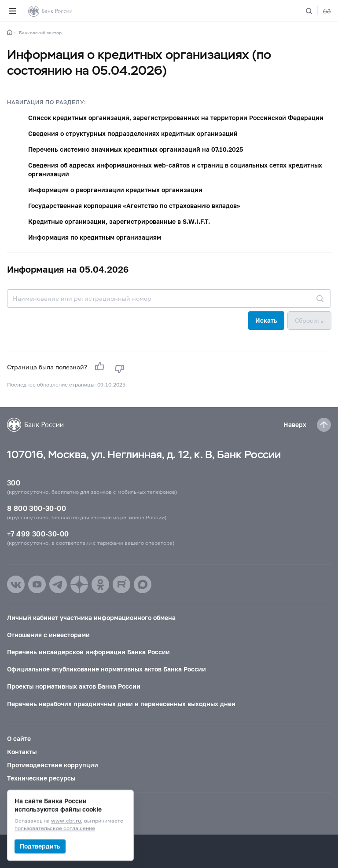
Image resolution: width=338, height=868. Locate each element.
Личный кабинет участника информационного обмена (91, 618)
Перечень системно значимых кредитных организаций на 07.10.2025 (136, 149)
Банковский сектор (40, 33)
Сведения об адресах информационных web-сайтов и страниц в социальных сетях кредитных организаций (175, 170)
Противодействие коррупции (53, 765)
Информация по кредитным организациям (95, 237)
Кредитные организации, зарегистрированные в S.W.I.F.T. (119, 221)
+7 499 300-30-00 (38, 534)
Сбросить (309, 320)
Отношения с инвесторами (48, 635)
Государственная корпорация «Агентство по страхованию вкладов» (134, 206)
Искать (266, 320)
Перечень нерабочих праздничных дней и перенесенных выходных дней (121, 704)
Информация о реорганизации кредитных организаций (115, 190)
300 (14, 483)
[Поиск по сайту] (314, 11)
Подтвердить (40, 846)
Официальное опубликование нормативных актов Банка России (107, 669)
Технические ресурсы (41, 778)
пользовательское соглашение (55, 829)
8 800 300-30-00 (37, 508)
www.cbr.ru (66, 821)
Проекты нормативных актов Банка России (74, 686)
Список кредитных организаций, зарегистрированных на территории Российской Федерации (176, 118)
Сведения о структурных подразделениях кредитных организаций (133, 133)
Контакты (22, 752)
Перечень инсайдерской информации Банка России (88, 652)
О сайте (19, 739)
